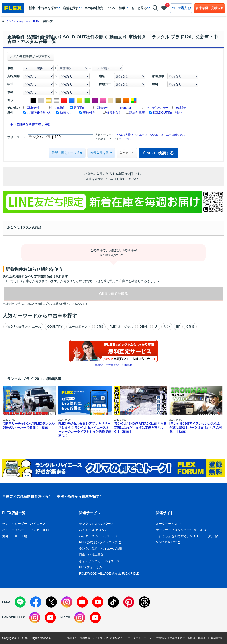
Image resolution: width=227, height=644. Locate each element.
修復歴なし (114, 113)
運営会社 (72, 638)
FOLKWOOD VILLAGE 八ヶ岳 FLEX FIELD (109, 573)
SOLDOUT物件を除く (168, 113)
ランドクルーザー (15, 524)
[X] (51, 602)
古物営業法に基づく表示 (171, 638)
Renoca (125, 108)
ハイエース (38, 524)
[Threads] (144, 602)
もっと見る (139, 8)
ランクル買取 (88, 549)
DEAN (144, 327)
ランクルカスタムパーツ (96, 524)
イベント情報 (116, 8)
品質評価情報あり (39, 113)
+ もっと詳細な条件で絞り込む (29, 124)
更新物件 (80, 108)
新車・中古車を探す (43, 8)
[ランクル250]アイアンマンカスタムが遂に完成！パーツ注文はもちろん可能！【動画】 (196, 428)
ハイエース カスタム (93, 530)
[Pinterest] (129, 602)
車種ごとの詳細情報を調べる (25, 496)
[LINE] (20, 602)
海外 (5, 536)
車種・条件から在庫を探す (78, 496)
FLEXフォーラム (91, 567)
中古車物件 (58, 108)
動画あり (66, 113)
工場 (24, 536)
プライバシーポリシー (141, 638)
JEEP (46, 530)
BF (178, 327)
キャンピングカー (156, 108)
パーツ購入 (181, 8)
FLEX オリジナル (121, 327)
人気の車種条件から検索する (31, 56)
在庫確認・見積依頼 (209, 8)
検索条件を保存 (101, 153)
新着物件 (103, 108)
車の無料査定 (94, 8)
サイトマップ (100, 638)
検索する (158, 153)
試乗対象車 (137, 113)
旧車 (15, 536)
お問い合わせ (118, 638)
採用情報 (85, 638)
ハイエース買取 (112, 549)
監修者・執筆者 (197, 638)
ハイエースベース (15, 530)
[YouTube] (82, 602)
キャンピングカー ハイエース (100, 561)
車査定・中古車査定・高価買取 (113, 365)
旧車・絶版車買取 (91, 555)
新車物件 (33, 108)
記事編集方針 (216, 638)
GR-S (190, 327)
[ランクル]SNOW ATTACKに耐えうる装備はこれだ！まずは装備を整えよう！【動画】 (140, 428)
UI (156, 327)
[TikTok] (113, 602)
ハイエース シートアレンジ (98, 536)
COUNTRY (157, 135)
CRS (100, 327)
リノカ (35, 530)
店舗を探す (71, 8)
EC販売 (181, 108)
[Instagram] (67, 602)
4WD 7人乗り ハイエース (132, 135)
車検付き (89, 113)
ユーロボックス (176, 135)
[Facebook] (36, 602)
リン (167, 327)
